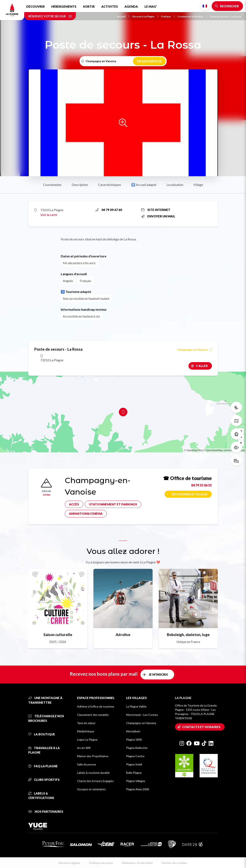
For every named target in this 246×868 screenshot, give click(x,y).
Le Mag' (151, 6)
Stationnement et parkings (113, 504)
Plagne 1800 (134, 740)
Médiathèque (86, 731)
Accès (74, 504)
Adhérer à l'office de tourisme (96, 706)
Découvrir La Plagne (145, 16)
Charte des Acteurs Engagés (95, 781)
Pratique (168, 16)
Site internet (156, 210)
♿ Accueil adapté (144, 185)
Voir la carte (49, 215)
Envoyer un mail (158, 216)
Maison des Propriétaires (93, 756)
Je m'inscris (158, 674)
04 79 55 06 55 (201, 485)
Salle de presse (87, 764)
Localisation (175, 185)
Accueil (123, 16)
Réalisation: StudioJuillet (137, 863)
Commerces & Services (192, 16)
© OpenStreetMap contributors (219, 450)
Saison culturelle (58, 635)
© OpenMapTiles (193, 450)
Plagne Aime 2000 (138, 789)
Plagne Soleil (134, 764)
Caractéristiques (110, 185)
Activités (110, 6)
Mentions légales (70, 863)
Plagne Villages (136, 781)
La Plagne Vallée (136, 706)
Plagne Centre (135, 756)
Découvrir (35, 6)
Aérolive (123, 635)
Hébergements (64, 6)
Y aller (202, 366)
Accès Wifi (84, 748)
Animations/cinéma (86, 514)
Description (80, 185)
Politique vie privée (101, 863)
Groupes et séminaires (91, 789)
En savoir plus (149, 61)
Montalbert (133, 731)
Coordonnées (52, 185)
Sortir (89, 6)
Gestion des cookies (174, 863)
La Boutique (42, 734)
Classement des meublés (93, 715)
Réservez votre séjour (50, 16)
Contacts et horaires (201, 727)
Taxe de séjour (86, 723)
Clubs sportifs (44, 780)
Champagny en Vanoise (195, 350)
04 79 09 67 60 (109, 210)
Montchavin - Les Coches (142, 715)
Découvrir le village (190, 494)
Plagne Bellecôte (137, 748)
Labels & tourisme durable (93, 773)
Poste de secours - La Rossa (225, 16)
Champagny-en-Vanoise (141, 723)
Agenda (131, 6)
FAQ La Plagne (43, 766)
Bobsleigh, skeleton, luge (188, 635)
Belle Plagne (134, 773)
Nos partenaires (46, 811)
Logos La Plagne (87, 740)
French (205, 6)
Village (198, 185)
